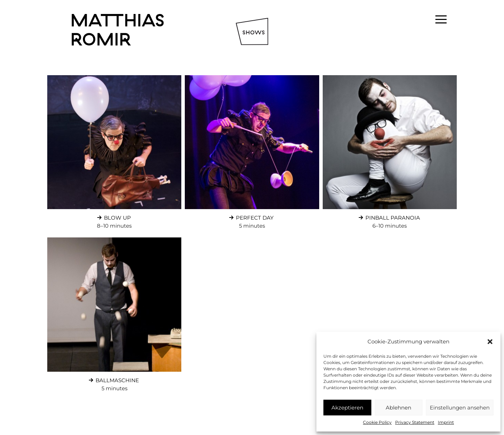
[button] (490, 342)
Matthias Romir (118, 30)
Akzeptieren (347, 408)
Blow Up (113, 216)
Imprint (446, 422)
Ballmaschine (113, 379)
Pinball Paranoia (388, 216)
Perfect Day (251, 216)
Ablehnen (398, 408)
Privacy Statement (415, 422)
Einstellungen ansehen (460, 408)
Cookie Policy (377, 422)
